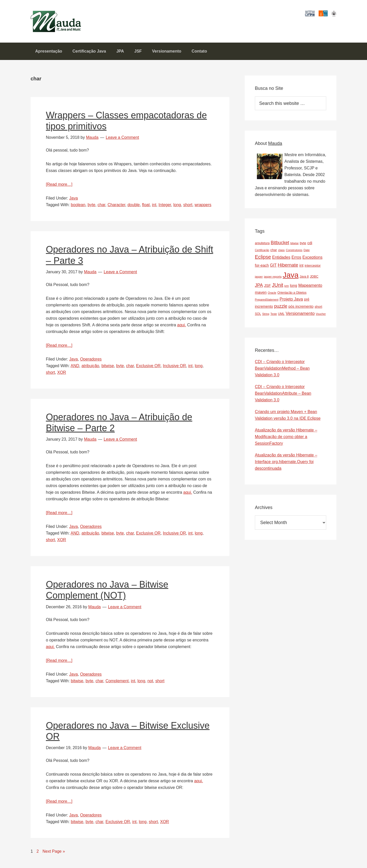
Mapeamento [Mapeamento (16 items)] (310, 288)
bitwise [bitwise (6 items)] (294, 246)
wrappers (203, 208)
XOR (62, 375)
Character (116, 208)
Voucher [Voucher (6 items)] (321, 317)
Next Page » (54, 854)
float (146, 208)
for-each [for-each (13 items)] (262, 268)
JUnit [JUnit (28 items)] (278, 288)
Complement (117, 684)
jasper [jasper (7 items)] (259, 280)
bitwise (108, 369)
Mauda (43, 18)
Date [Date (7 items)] (307, 253)
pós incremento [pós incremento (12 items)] (301, 309)
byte (91, 208)
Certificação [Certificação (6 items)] (262, 253)
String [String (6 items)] (266, 317)
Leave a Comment (122, 140)
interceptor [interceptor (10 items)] (313, 269)
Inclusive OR (174, 369)
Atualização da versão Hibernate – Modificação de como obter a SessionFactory (286, 440)
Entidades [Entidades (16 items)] (281, 260)
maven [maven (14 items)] (261, 295)
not (150, 684)
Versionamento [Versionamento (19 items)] (300, 317)
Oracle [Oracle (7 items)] (272, 296)
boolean (78, 208)
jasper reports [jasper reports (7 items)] (273, 280)
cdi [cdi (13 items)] (310, 246)
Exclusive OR (148, 369)
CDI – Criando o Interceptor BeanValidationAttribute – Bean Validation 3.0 (283, 396)
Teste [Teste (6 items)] (274, 317)
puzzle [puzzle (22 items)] (281, 309)
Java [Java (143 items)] (291, 278)
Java (74, 201)
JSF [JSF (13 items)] (267, 288)
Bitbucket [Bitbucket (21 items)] (280, 246)
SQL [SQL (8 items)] (258, 317)
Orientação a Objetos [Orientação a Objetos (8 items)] (292, 296)
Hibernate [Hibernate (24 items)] (288, 268)
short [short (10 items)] (318, 310)
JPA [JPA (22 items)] (259, 288)
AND (75, 369)
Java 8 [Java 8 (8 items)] (304, 280)
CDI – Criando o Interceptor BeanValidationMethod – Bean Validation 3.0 (282, 371)
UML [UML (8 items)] (281, 317)
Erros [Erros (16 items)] (296, 260)
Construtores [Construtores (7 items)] (294, 253)
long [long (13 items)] (294, 288)
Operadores (91, 362)
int (154, 208)
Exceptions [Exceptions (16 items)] (313, 260)
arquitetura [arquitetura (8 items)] (262, 246)
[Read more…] (59, 187)
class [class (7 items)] (281, 253)
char (101, 208)
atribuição (90, 369)
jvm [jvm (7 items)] (287, 289)
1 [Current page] (33, 854)
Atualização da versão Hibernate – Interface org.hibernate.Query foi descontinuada (286, 465)
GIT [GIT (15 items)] (273, 268)
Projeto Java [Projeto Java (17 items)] (291, 302)
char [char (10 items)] (274, 253)
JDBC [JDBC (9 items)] (314, 280)
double (134, 208)
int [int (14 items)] (301, 268)
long (177, 208)
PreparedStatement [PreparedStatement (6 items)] (267, 303)
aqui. (182, 328)
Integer (165, 208)
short (188, 208)
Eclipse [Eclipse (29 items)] (263, 260)
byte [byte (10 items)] (303, 246)
